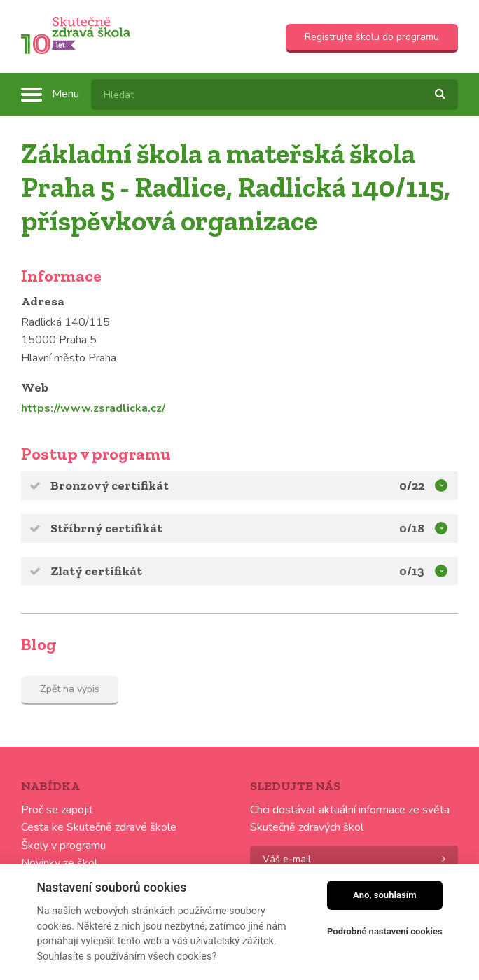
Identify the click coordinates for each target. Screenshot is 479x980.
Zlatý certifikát (249, 570)
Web (35, 387)
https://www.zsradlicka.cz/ (93, 408)
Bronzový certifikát (249, 484)
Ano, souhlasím (385, 895)
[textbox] (275, 95)
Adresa (43, 301)
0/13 (412, 571)
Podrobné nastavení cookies (385, 931)
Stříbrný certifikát (249, 527)
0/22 (412, 485)
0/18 (412, 528)
